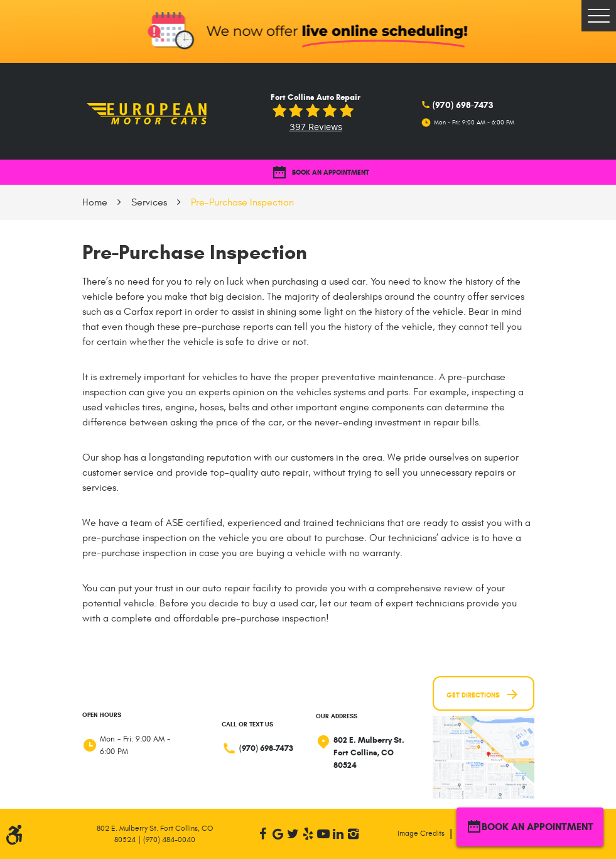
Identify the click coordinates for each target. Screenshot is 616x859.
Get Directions (483, 694)
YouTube (323, 834)
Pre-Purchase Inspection (242, 202)
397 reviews (316, 127)
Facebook (263, 834)
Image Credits (421, 833)
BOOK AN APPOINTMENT (321, 173)
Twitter (293, 834)
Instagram (354, 834)
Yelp (308, 834)
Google (278, 834)
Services (149, 202)
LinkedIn (338, 834)
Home (95, 202)
